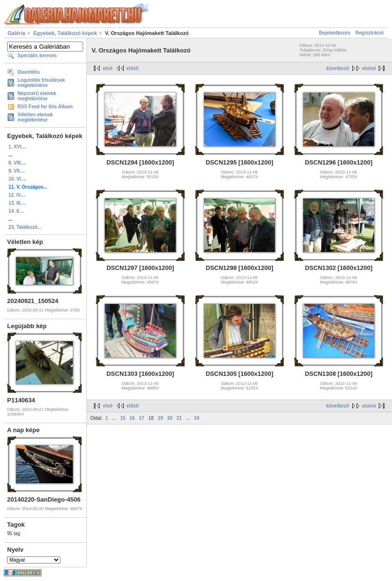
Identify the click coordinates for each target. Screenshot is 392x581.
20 (170, 418)
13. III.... (17, 203)
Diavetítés (29, 72)
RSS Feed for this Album (45, 107)
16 (132, 418)
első (108, 68)
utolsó (369, 68)
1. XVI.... (17, 147)
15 (123, 418)
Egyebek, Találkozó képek (65, 33)
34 (197, 418)
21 (179, 418)
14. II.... (16, 211)
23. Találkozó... (25, 227)
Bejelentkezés (335, 33)
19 (160, 418)
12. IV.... (17, 195)
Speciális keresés (37, 56)
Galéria (16, 33)
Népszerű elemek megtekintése (37, 96)
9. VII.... (17, 171)
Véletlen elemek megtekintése (35, 117)
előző (133, 68)
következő (338, 68)
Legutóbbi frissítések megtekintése (41, 83)
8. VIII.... (17, 163)
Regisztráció (370, 33)
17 (141, 418)
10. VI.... (17, 179)
